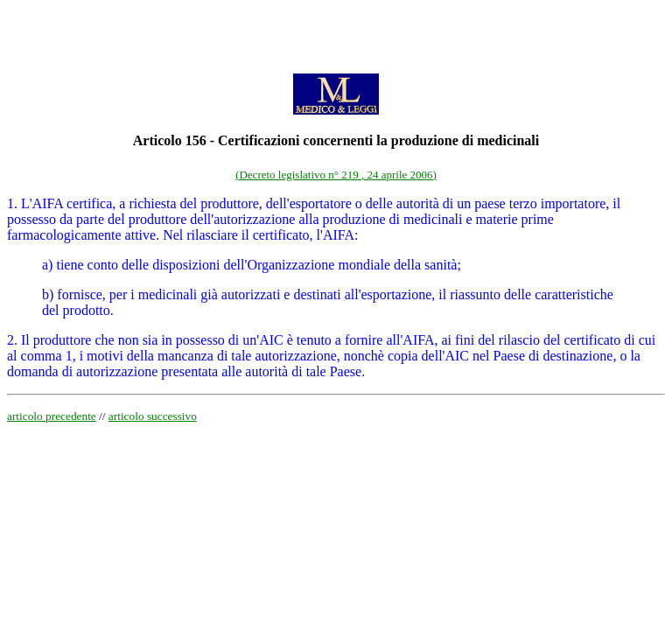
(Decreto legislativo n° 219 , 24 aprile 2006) (336, 175)
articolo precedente (52, 416)
